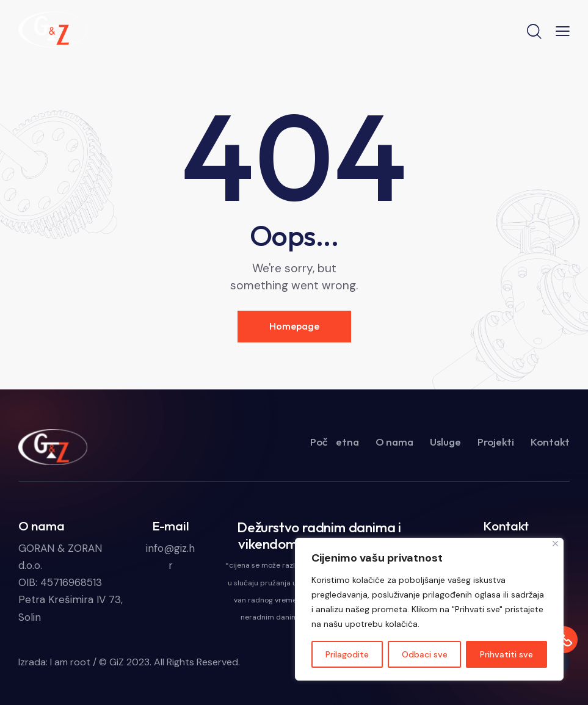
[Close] (555, 544)
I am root (70, 662)
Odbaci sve (425, 654)
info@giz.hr (170, 557)
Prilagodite (347, 654)
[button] (563, 31)
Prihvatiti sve (506, 654)
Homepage (294, 326)
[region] (429, 609)
